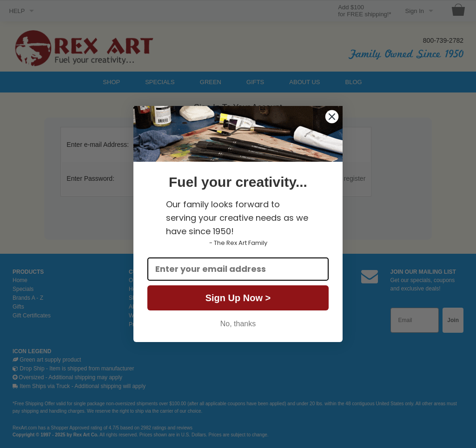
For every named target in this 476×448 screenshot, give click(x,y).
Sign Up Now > (238, 298)
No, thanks (238, 324)
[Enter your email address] (238, 269)
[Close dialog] (332, 117)
